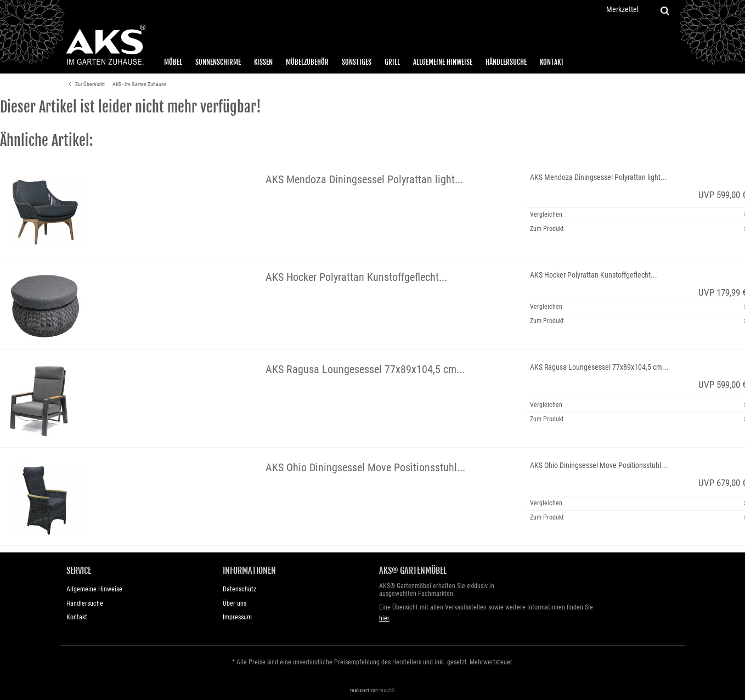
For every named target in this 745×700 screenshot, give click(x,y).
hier (384, 618)
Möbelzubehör (307, 62)
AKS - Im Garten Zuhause (140, 84)
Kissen (263, 62)
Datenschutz (239, 589)
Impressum (237, 617)
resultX (387, 690)
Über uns (235, 603)
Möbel (173, 62)
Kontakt (552, 62)
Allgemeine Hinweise (443, 62)
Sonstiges (357, 62)
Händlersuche (506, 62)
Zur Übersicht (85, 84)
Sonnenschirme (218, 62)
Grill (392, 62)
